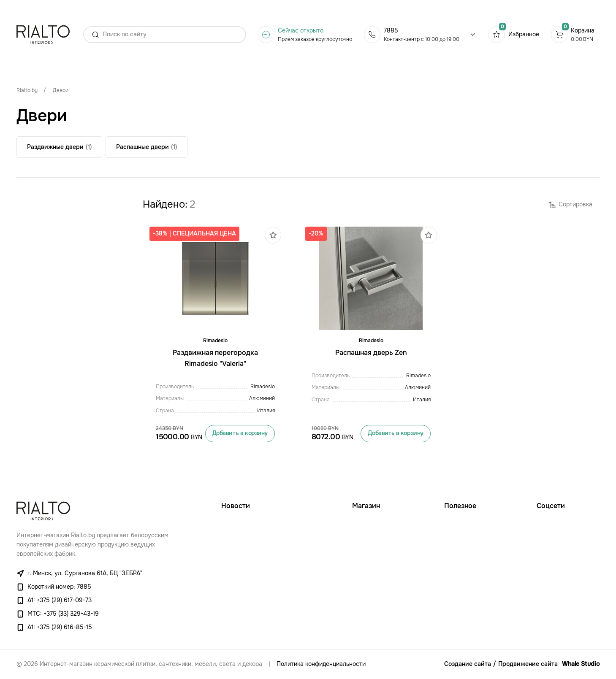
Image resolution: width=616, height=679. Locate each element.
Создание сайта (468, 664)
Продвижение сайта (528, 664)
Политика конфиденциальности (321, 664)
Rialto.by (27, 90)
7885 (391, 31)
